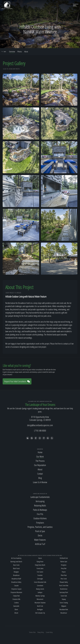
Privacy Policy (41, 632)
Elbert (16, 609)
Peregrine (64, 565)
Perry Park (64, 568)
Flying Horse (40, 562)
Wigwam (64, 606)
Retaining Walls (40, 505)
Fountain (40, 575)
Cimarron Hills (16, 599)
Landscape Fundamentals (40, 497)
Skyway (64, 599)
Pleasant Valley (64, 582)
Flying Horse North (40, 565)
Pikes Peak (64, 575)
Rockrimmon (64, 589)
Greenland (40, 586)
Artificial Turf (40, 544)
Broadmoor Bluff (16, 579)
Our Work (40, 456)
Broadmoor (16, 575)
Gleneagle (40, 579)
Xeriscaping (40, 501)
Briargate (16, 572)
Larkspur (40, 592)
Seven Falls (64, 596)
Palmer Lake (64, 562)
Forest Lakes (40, 568)
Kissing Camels (40, 589)
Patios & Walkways (40, 510)
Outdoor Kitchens (40, 518)
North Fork (40, 606)
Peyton (64, 572)
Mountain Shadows (40, 603)
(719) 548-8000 (40, 431)
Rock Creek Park (64, 586)
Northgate (40, 609)
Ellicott (16, 613)
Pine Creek (64, 579)
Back (4, 52)
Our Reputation (40, 465)
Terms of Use (32, 632)
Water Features (40, 540)
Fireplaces (40, 523)
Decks (40, 535)
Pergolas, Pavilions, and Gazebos (40, 527)
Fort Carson (40, 572)
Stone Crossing (64, 603)
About (26, 52)
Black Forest (16, 568)
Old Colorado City (40, 613)
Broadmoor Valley (16, 582)
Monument (40, 599)
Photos (20, 52)
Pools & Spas (40, 531)
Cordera (16, 603)
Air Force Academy (16, 558)
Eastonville (16, 606)
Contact (40, 474)
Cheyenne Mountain (16, 592)
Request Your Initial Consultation (17, 381)
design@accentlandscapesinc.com (40, 425)
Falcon (40, 558)
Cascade (16, 586)
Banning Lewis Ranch (16, 562)
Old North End (64, 558)
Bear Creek (16, 565)
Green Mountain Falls (40, 582)
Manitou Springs (40, 596)
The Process (40, 461)
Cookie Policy (49, 632)
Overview (12, 52)
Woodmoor (64, 613)
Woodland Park (64, 609)
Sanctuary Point (64, 592)
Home (40, 452)
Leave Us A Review (40, 482)
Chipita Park (16, 596)
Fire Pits (40, 514)
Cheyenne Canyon (16, 589)
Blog (40, 478)
